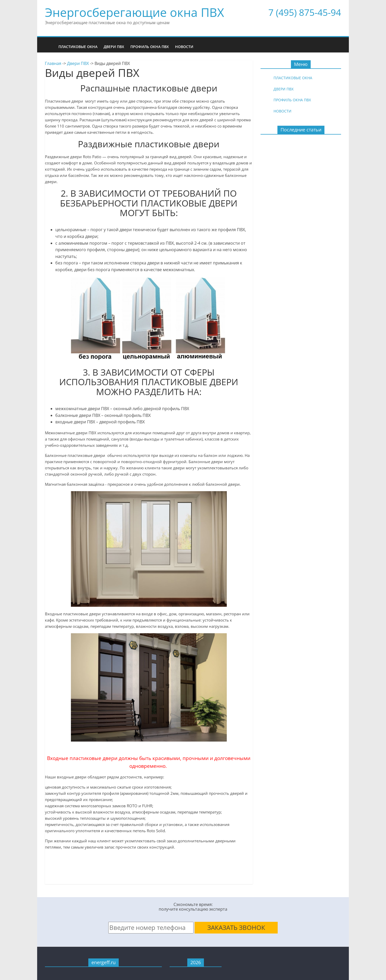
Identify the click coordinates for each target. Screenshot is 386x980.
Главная (53, 63)
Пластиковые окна (78, 47)
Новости (184, 47)
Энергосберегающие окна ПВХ (135, 12)
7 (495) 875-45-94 (305, 12)
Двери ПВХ (114, 47)
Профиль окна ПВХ (150, 47)
